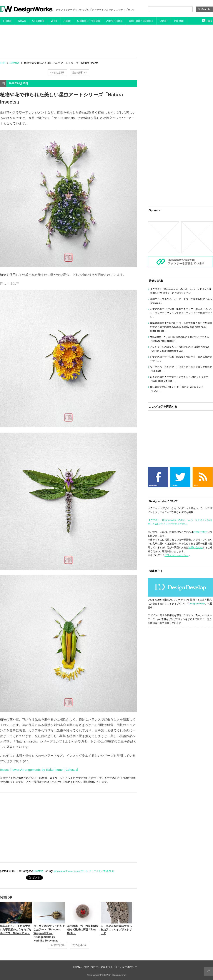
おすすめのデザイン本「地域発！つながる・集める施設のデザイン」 (181, 359)
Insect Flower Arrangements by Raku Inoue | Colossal (39, 770)
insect (77, 871)
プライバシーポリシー (176, 555)
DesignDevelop (197, 604)
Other (164, 21)
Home (7, 21)
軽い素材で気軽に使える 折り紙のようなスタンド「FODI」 (177, 389)
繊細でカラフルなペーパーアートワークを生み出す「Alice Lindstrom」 (181, 301)
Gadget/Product (89, 21)
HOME (77, 967)
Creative (38, 21)
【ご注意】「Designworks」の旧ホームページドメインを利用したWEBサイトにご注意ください (181, 291)
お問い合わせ (200, 532)
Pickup (179, 21)
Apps (67, 21)
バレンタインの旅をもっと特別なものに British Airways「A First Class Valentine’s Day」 (180, 349)
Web (54, 21)
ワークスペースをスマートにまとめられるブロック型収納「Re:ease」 (181, 369)
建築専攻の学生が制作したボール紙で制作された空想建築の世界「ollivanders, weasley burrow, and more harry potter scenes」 (181, 327)
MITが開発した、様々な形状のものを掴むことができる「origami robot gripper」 (180, 339)
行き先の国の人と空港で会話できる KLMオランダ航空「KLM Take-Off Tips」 (179, 379)
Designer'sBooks (141, 21)
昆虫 (109, 871)
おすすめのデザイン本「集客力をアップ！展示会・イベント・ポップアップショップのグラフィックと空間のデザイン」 (181, 313)
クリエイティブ (97, 871)
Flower (70, 871)
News (22, 21)
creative (61, 871)
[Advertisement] (106, 41)
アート (85, 871)
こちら (53, 782)
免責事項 (105, 967)
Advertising (114, 21)
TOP (3, 63)
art (55, 871)
